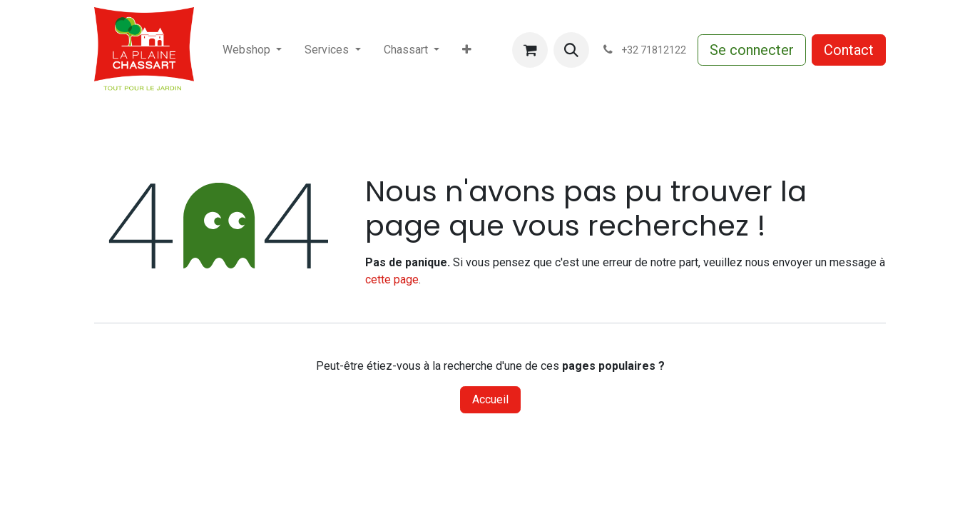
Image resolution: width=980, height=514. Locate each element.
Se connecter (752, 50)
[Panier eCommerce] (530, 50)
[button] (571, 50)
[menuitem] (252, 50)
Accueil (490, 399)
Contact (849, 50)
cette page (392, 279)
